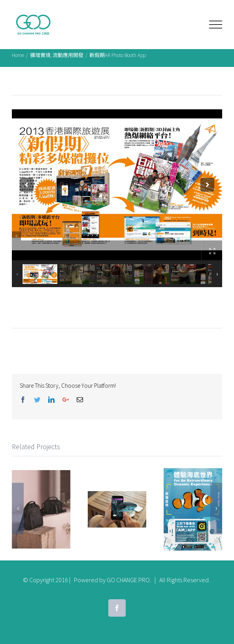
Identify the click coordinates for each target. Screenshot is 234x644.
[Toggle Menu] (216, 25)
